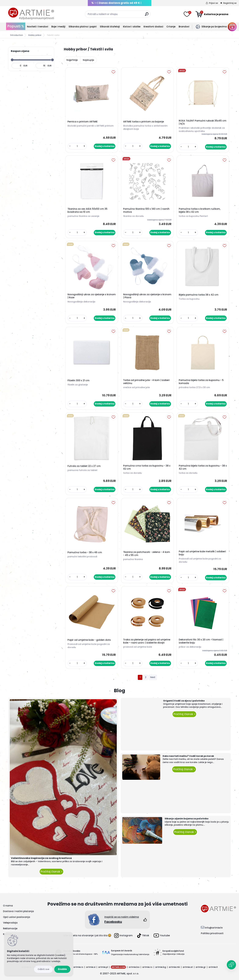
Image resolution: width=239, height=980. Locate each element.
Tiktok (143, 936)
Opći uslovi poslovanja (17, 917)
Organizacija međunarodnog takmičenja (130, 954)
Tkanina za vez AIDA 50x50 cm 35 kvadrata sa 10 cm (87, 210)
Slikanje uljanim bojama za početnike (187, 819)
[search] (147, 15)
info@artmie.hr (214, 928)
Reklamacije (10, 928)
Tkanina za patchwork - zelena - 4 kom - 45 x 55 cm (147, 554)
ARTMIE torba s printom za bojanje (144, 122)
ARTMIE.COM (118, 967)
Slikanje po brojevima (214, 27)
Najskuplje (88, 60)
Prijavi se (213, 3)
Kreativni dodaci (153, 27)
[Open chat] (231, 965)
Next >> (153, 677)
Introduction (17, 35)
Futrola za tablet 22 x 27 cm (84, 466)
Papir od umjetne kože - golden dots (89, 640)
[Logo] (31, 14)
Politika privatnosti (212, 933)
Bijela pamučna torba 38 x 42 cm (199, 295)
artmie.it (213, 967)
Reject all (43, 969)
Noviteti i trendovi (38, 27)
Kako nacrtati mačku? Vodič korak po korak (188, 756)
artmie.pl (103, 967)
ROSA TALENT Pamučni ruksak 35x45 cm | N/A (203, 122)
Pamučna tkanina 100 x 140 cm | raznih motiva (146, 210)
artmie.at (188, 967)
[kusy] (77, 146)
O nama (8, 906)
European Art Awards (122, 951)
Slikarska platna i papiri (83, 27)
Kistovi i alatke (132, 27)
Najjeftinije (72, 60)
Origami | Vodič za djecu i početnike (184, 701)
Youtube (162, 935)
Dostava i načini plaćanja (18, 911)
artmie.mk (174, 967)
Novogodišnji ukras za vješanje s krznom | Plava (147, 296)
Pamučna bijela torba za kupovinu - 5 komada (201, 382)
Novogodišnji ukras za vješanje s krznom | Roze (92, 296)
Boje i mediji (58, 27)
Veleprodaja (10, 923)
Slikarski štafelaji (110, 27)
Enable (62, 969)
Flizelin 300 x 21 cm (78, 381)
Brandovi (184, 27)
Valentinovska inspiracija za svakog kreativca (41, 858)
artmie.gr (201, 967)
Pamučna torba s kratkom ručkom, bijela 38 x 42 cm (200, 210)
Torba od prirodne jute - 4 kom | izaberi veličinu (146, 382)
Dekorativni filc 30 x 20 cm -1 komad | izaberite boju (201, 641)
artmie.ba (134, 967)
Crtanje (171, 27)
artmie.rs (78, 967)
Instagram (123, 936)
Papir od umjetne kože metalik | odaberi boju (202, 553)
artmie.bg (161, 967)
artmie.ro (147, 967)
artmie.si (91, 967)
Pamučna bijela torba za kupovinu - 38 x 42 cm (203, 467)
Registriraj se (230, 3)
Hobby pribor (35, 35)
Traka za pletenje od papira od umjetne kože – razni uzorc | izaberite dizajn (147, 641)
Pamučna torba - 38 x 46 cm (85, 552)
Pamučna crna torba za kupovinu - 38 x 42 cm (147, 467)
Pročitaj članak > (51, 872)
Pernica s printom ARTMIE (83, 122)
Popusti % (16, 26)
